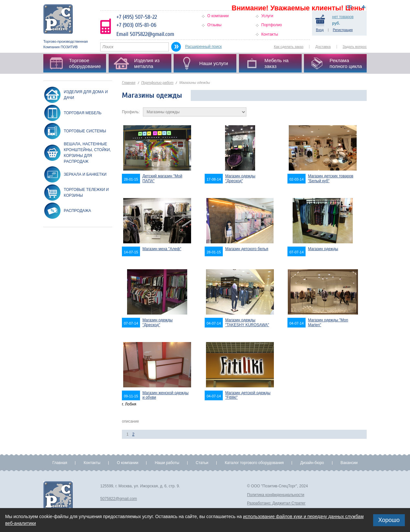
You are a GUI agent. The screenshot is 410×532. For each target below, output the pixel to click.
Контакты (270, 34)
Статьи (202, 463)
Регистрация (343, 30)
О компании (218, 16)
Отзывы (214, 25)
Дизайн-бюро (312, 463)
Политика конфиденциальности (276, 495)
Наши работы (167, 463)
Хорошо (389, 520)
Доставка (323, 47)
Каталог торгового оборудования (254, 463)
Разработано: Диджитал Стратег (276, 503)
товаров (343, 17)
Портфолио (272, 25)
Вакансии (349, 463)
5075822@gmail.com (119, 499)
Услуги (267, 16)
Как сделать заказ (289, 47)
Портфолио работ (157, 83)
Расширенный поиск (204, 47)
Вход (320, 30)
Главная (129, 83)
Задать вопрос (355, 47)
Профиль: (131, 112)
